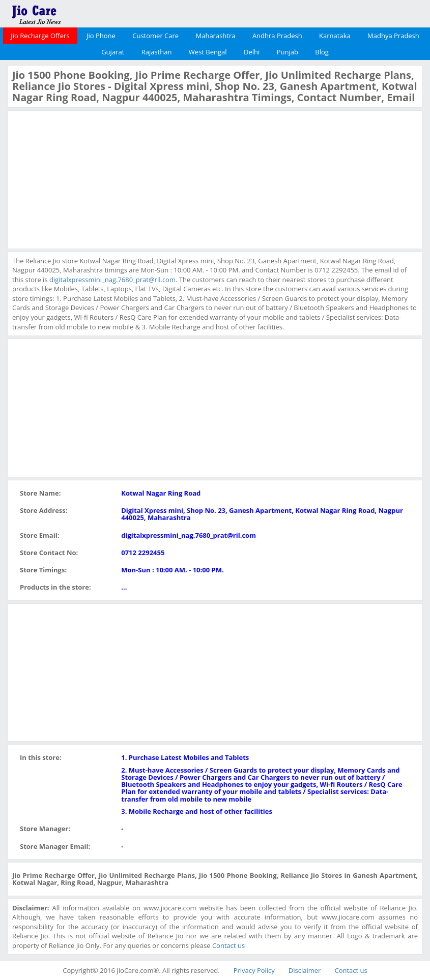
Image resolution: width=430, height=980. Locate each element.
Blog (322, 52)
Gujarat (113, 52)
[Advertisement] (89, 178)
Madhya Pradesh (393, 36)
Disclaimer (305, 970)
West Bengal (208, 52)
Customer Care (155, 36)
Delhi (252, 52)
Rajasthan (157, 52)
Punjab (288, 52)
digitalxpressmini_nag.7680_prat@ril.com (112, 280)
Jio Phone (101, 36)
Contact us (228, 945)
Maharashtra (216, 36)
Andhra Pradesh (277, 36)
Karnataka (335, 36)
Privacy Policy (254, 970)
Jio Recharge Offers (40, 36)
